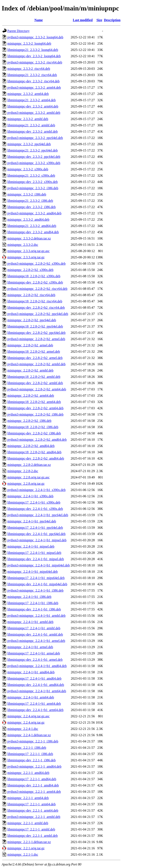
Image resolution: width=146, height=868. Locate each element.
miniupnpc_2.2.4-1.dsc (23, 729)
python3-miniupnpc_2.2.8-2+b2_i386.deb (35, 414)
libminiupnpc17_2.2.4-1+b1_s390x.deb (34, 502)
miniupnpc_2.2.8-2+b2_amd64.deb (31, 446)
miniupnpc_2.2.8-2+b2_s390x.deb (30, 270)
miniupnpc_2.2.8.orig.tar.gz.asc (28, 477)
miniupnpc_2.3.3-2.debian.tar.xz (29, 238)
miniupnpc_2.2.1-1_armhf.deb (28, 823)
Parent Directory (18, 31)
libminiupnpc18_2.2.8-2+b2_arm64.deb (34, 402)
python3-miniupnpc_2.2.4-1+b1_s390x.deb (36, 490)
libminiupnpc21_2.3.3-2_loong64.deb (33, 50)
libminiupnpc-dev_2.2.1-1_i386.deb (32, 760)
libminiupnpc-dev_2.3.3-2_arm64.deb (33, 106)
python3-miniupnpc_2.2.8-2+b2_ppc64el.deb (38, 314)
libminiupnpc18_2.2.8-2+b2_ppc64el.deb (35, 326)
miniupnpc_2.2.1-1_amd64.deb (28, 773)
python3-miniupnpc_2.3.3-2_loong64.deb (35, 37)
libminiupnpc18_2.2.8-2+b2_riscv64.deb (35, 301)
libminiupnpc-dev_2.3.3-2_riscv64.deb (33, 81)
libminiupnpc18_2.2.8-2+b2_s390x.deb (34, 276)
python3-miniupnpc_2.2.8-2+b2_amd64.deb (37, 440)
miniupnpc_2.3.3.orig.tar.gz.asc (28, 251)
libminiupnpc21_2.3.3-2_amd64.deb (32, 226)
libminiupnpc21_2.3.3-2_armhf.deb (31, 125)
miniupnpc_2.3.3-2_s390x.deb (28, 169)
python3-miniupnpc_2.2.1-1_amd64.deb (34, 766)
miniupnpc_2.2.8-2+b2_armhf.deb (30, 370)
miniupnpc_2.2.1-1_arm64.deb (28, 798)
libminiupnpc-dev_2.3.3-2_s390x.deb (32, 182)
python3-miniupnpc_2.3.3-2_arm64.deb (34, 87)
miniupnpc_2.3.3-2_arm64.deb (28, 94)
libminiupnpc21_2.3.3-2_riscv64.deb (32, 75)
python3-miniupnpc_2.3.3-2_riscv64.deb (35, 62)
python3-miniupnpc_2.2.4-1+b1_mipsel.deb (37, 540)
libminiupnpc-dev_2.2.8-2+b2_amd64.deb (36, 458)
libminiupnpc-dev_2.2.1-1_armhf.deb (32, 836)
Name (39, 20)
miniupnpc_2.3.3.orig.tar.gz (26, 257)
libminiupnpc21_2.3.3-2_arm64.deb (32, 100)
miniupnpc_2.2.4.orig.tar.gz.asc (28, 716)
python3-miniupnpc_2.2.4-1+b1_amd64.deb (37, 666)
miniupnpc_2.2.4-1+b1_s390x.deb (30, 496)
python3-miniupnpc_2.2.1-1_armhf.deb (34, 817)
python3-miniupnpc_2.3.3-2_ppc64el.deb (35, 138)
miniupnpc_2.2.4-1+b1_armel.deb (30, 647)
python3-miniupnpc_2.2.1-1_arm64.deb (34, 792)
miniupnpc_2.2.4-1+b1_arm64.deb (31, 697)
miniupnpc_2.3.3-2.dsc (23, 245)
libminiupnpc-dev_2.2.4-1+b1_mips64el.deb (37, 584)
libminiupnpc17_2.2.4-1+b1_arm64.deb (34, 704)
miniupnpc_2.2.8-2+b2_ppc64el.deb (32, 320)
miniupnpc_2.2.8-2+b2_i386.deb (29, 421)
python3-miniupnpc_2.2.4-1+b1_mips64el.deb (39, 565)
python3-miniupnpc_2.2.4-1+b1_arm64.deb (37, 691)
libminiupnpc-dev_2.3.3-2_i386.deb (32, 207)
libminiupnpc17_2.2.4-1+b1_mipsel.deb (34, 553)
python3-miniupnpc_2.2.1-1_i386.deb (33, 741)
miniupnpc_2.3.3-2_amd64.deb (28, 220)
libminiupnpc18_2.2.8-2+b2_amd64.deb (34, 452)
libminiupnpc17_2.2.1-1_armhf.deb (31, 829)
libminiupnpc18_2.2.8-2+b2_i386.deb (33, 427)
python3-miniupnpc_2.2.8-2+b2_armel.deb (36, 339)
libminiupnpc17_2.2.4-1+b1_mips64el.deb (36, 578)
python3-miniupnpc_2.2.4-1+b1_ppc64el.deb (38, 515)
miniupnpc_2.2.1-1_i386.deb (27, 748)
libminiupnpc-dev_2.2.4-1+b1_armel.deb (35, 660)
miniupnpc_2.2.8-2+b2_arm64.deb (31, 396)
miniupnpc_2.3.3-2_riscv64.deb (29, 69)
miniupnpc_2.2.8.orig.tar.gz (26, 484)
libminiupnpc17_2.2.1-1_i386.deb (30, 754)
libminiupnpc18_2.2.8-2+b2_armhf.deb (34, 377)
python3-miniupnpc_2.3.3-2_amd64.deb (34, 213)
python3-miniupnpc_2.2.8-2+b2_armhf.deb (36, 364)
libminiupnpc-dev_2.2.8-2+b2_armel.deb (35, 358)
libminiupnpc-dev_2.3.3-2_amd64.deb (33, 232)
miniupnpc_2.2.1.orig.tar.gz (26, 848)
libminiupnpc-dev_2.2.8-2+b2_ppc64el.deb (36, 333)
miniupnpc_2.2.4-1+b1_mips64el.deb (33, 572)
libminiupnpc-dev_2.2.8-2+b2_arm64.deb (35, 408)
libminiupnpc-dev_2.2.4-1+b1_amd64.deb (36, 685)
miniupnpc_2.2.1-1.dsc (23, 854)
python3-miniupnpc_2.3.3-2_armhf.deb (34, 113)
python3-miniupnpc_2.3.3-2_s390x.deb (34, 163)
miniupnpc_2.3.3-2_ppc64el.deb (29, 144)
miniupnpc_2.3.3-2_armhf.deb (28, 119)
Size (99, 20)
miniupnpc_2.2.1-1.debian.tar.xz (29, 842)
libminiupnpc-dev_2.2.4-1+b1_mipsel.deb (36, 559)
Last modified (83, 20)
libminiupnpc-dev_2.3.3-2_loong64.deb (34, 56)
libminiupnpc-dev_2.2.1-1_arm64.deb (33, 810)
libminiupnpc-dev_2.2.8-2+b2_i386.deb (34, 433)
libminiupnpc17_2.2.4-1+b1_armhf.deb (34, 628)
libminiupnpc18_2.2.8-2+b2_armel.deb (34, 352)
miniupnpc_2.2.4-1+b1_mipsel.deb (31, 546)
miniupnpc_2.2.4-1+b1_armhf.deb (30, 622)
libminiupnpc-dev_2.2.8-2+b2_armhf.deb (35, 383)
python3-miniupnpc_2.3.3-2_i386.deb (33, 188)
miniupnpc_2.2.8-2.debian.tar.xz (29, 465)
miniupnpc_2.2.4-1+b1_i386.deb (29, 597)
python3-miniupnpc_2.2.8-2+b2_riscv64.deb (37, 289)
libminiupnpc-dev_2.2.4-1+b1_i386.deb (34, 609)
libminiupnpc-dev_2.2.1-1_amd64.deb (33, 785)
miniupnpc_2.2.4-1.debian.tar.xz (29, 735)
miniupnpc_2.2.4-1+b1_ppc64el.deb (32, 521)
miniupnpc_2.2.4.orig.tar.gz (26, 722)
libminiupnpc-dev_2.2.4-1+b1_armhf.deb (35, 634)
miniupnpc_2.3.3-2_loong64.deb (29, 43)
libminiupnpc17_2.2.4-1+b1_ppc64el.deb (35, 528)
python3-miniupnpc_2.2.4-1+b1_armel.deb (36, 641)
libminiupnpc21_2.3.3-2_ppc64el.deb (32, 150)
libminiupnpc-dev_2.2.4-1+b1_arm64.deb (35, 710)
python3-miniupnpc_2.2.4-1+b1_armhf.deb (36, 616)
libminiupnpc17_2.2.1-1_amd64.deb (32, 779)
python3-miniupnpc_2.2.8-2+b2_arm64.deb (37, 389)
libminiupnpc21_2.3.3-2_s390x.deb (31, 176)
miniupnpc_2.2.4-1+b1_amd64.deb (31, 672)
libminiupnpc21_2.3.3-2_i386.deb (30, 201)
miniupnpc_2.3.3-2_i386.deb (27, 194)
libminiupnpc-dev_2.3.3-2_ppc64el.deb (34, 157)
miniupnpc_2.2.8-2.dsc (23, 471)
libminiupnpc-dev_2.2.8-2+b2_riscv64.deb (36, 308)
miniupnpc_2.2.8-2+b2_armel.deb (30, 345)
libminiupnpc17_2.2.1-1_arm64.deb (32, 804)
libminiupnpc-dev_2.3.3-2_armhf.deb (32, 131)
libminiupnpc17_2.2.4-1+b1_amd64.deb (34, 678)
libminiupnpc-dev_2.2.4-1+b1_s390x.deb (35, 509)
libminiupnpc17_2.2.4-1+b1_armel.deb (34, 653)
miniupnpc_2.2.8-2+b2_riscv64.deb (31, 295)
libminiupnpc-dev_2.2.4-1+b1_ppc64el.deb (36, 534)
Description (112, 20)
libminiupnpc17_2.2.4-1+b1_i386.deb (33, 603)
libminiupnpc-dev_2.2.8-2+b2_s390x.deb (35, 282)
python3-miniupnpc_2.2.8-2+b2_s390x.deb (36, 264)
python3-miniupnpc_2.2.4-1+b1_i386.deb (35, 590)
